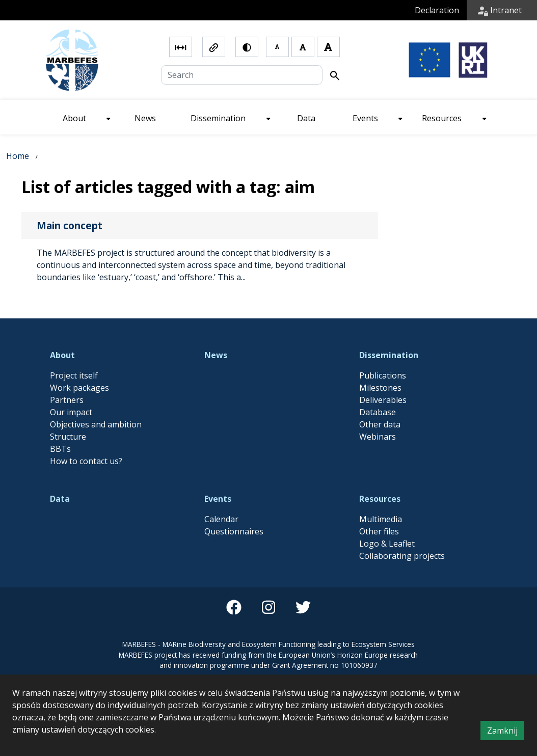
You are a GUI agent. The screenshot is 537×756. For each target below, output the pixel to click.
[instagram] (268, 607)
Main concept (70, 225)
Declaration (437, 10)
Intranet (500, 10)
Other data (380, 424)
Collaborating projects (402, 556)
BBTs (60, 449)
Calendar (221, 519)
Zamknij (506, 732)
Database (378, 412)
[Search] (242, 75)
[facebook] (234, 607)
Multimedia (381, 519)
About (62, 355)
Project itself (74, 375)
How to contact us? (86, 461)
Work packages (79, 388)
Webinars (378, 437)
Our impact (71, 412)
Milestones (380, 388)
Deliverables (383, 400)
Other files (379, 531)
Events (218, 499)
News (216, 355)
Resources (380, 499)
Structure (68, 437)
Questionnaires (234, 531)
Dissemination (389, 355)
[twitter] (303, 607)
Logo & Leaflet (387, 544)
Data (60, 499)
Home (18, 156)
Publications (383, 375)
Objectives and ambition (96, 424)
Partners (67, 400)
